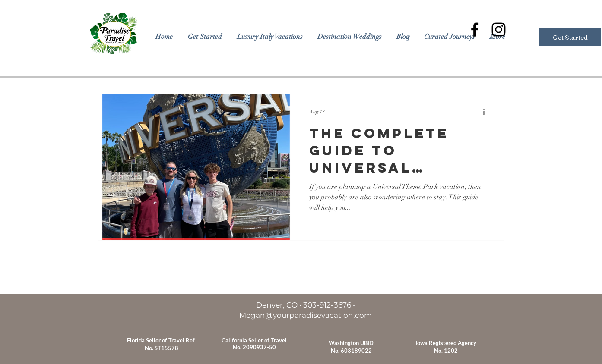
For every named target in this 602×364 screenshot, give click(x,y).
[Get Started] (570, 37)
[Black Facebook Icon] (475, 30)
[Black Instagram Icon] (499, 30)
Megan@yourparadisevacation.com (306, 315)
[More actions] (487, 112)
